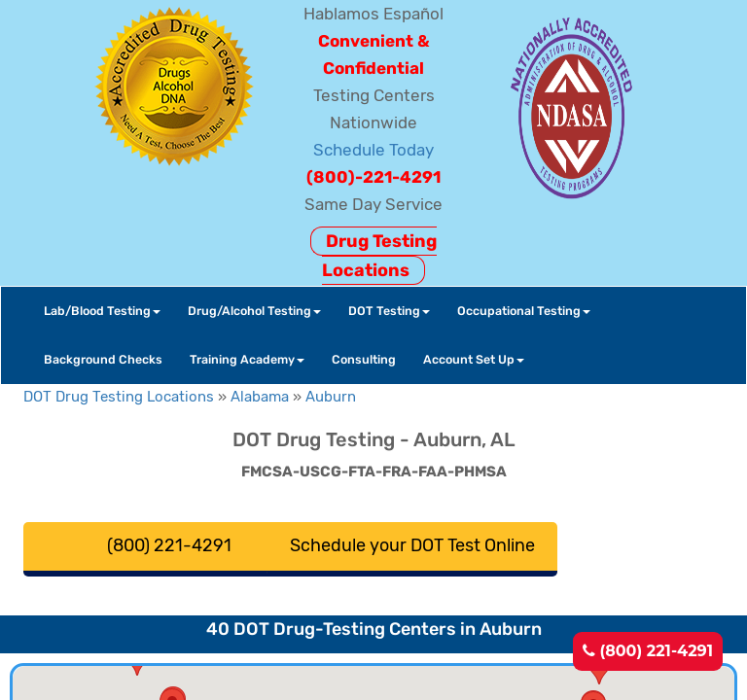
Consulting (364, 359)
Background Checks (103, 359)
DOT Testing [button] (389, 311)
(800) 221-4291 (648, 651)
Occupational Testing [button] (524, 311)
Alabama (260, 397)
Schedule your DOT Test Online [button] (412, 545)
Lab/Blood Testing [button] (102, 311)
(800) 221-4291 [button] (169, 545)
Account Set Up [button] (474, 359)
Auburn (331, 397)
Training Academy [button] (247, 359)
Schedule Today (373, 150)
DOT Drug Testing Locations (119, 397)
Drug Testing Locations (379, 256)
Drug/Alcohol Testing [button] (254, 311)
